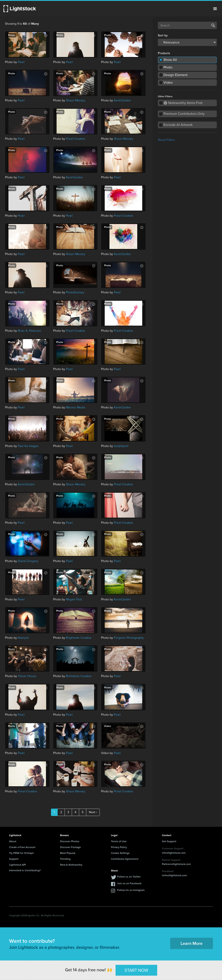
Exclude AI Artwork (178, 125)
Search (213, 25)
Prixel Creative (76, 139)
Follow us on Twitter (129, 877)
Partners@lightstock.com (176, 864)
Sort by (163, 36)
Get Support (169, 841)
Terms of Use (119, 841)
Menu (215, 9)
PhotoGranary (75, 292)
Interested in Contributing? (25, 870)
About (13, 841)
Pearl (21, 62)
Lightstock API (17, 865)
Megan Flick (74, 599)
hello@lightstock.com (174, 875)
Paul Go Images (28, 446)
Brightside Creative (79, 638)
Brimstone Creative (79, 676)
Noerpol (23, 638)
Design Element (175, 75)
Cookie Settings (120, 853)
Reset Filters (166, 140)
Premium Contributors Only (184, 114)
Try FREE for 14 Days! (21, 853)
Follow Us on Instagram (131, 890)
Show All (170, 60)
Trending (65, 859)
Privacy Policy (119, 847)
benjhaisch (121, 446)
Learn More (192, 943)
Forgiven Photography (129, 638)
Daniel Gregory (28, 561)
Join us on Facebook (129, 883)
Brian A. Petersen (29, 331)
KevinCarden (122, 100)
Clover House (27, 676)
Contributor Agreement (125, 859)
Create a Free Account (22, 847)
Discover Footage (70, 847)
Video (168, 82)
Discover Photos (70, 841)
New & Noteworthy (71, 865)
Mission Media (75, 407)
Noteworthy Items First (183, 103)
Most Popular (68, 853)
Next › (93, 812)
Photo (168, 67)
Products (164, 53)
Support (14, 859)
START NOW (136, 970)
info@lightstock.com (174, 853)
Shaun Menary (76, 100)
